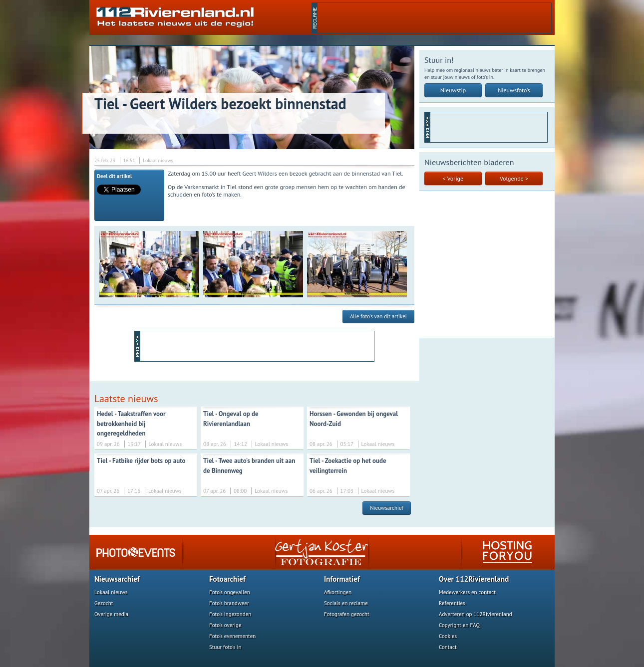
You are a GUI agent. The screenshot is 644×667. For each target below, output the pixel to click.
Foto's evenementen (232, 636)
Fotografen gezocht (347, 614)
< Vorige (453, 178)
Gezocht (104, 603)
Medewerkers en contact (467, 592)
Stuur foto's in (225, 647)
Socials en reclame (346, 603)
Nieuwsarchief (387, 508)
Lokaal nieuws (111, 592)
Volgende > (514, 178)
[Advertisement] (434, 18)
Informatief (342, 579)
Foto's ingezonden (230, 614)
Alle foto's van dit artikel (378, 316)
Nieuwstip (453, 90)
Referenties (452, 603)
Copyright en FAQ (459, 625)
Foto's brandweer (229, 603)
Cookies (448, 636)
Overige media (111, 614)
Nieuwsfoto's (514, 90)
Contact (448, 647)
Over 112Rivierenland (474, 579)
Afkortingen (338, 592)
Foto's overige (225, 625)
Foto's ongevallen (230, 592)
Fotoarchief (227, 579)
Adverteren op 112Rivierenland (476, 614)
